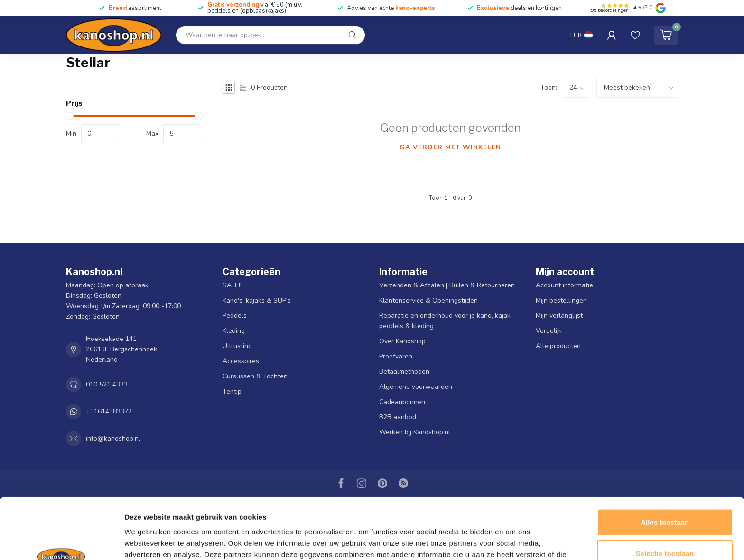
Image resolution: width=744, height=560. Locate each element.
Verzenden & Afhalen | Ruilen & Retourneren (447, 285)
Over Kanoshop (402, 341)
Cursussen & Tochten (255, 376)
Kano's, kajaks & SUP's (257, 300)
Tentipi (233, 391)
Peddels (235, 316)
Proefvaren (396, 356)
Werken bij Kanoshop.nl (415, 432)
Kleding (234, 331)
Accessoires (241, 361)
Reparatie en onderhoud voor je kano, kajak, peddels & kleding (446, 321)
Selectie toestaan (665, 498)
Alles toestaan (665, 467)
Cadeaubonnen (402, 402)
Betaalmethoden (404, 372)
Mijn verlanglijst (559, 316)
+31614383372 (109, 411)
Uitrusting (237, 346)
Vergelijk (549, 331)
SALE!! (232, 285)
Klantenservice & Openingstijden (428, 300)
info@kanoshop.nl (113, 438)
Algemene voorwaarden (416, 387)
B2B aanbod (398, 417)
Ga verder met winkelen (450, 147)
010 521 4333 (107, 384)
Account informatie (564, 285)
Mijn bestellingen (561, 300)
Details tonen (513, 541)
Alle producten (558, 346)
